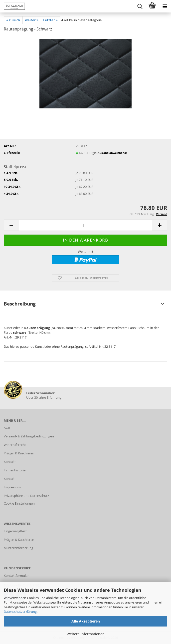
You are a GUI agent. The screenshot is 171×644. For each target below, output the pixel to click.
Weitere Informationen (86, 634)
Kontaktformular (16, 576)
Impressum (12, 487)
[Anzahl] (85, 225)
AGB (7, 428)
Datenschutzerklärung (20, 612)
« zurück (13, 20)
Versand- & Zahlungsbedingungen (29, 436)
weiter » (32, 20)
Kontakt (10, 462)
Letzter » (50, 20)
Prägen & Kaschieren (19, 453)
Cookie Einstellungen (19, 503)
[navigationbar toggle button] (165, 6)
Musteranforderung (18, 548)
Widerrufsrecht (15, 445)
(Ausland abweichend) (112, 153)
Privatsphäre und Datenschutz (26, 496)
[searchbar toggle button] (140, 6)
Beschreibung (20, 304)
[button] (11, 225)
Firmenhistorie (15, 470)
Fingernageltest (15, 531)
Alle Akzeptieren (86, 621)
